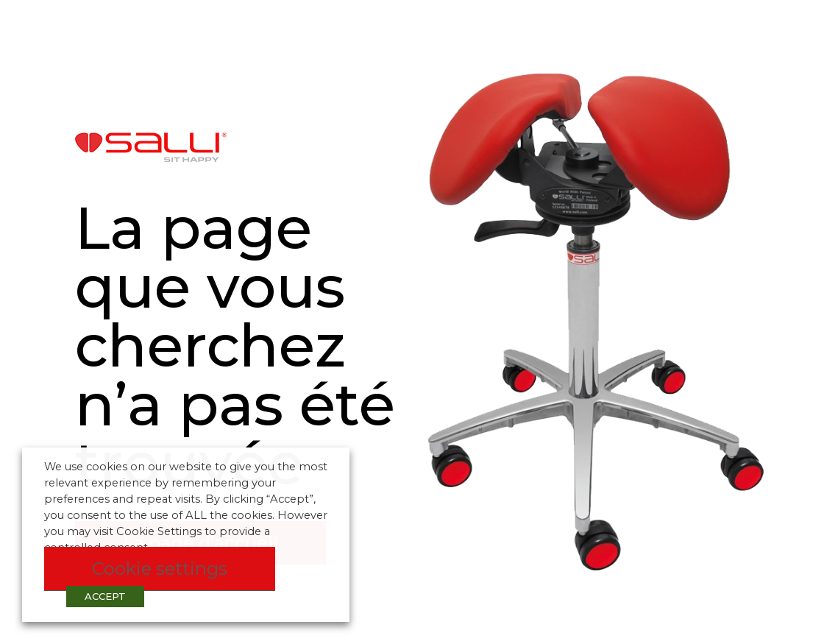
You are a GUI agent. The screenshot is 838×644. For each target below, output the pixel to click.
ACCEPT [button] (105, 596)
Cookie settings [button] (160, 569)
